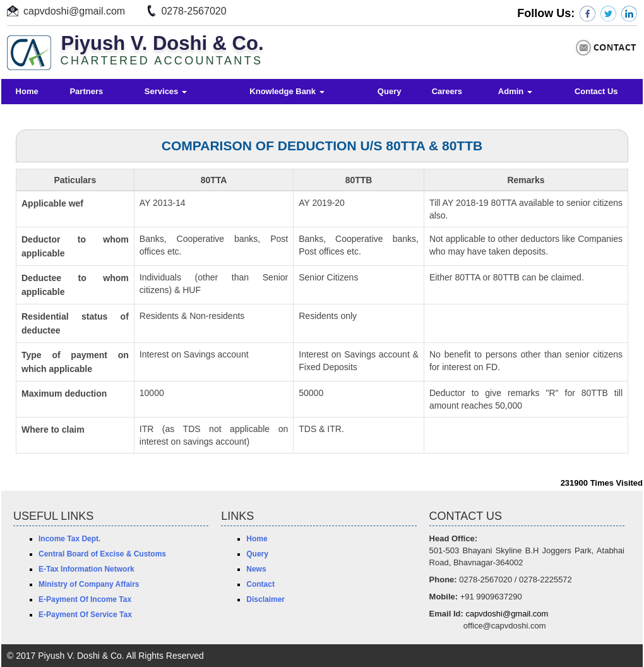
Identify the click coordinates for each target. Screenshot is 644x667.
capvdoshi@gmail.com (74, 11)
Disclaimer (265, 599)
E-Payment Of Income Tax (85, 599)
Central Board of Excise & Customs (102, 554)
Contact (260, 584)
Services (166, 91)
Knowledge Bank (287, 91)
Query (390, 91)
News (256, 569)
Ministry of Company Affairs (89, 584)
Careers (447, 91)
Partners (86, 91)
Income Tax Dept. (69, 539)
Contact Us (596, 91)
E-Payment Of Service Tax (85, 615)
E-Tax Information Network (86, 569)
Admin (515, 91)
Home (27, 91)
